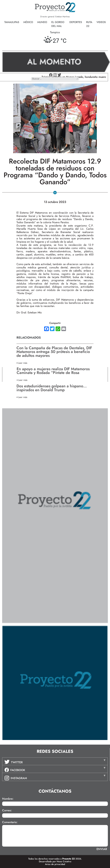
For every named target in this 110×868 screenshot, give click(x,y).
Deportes (76, 22)
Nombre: (8, 799)
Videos (101, 22)
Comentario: (10, 822)
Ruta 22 (89, 24)
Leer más (23, 363)
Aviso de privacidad (55, 864)
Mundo (42, 22)
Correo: (7, 810)
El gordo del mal (58, 24)
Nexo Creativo (64, 861)
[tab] (55, 761)
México (28, 22)
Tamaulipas (12, 22)
